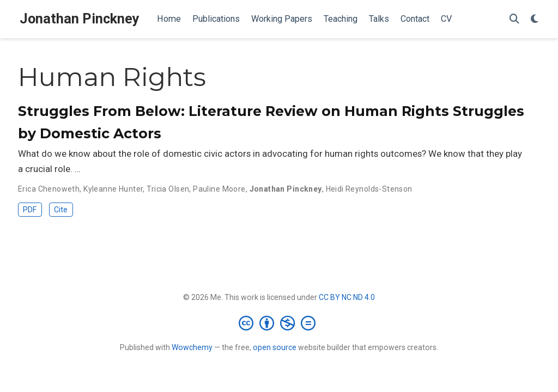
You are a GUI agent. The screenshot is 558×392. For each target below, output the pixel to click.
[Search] (514, 19)
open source (275, 347)
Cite (61, 210)
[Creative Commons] (279, 323)
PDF (30, 210)
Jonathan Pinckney (80, 19)
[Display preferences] (535, 19)
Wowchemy (192, 347)
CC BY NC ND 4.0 (347, 297)
